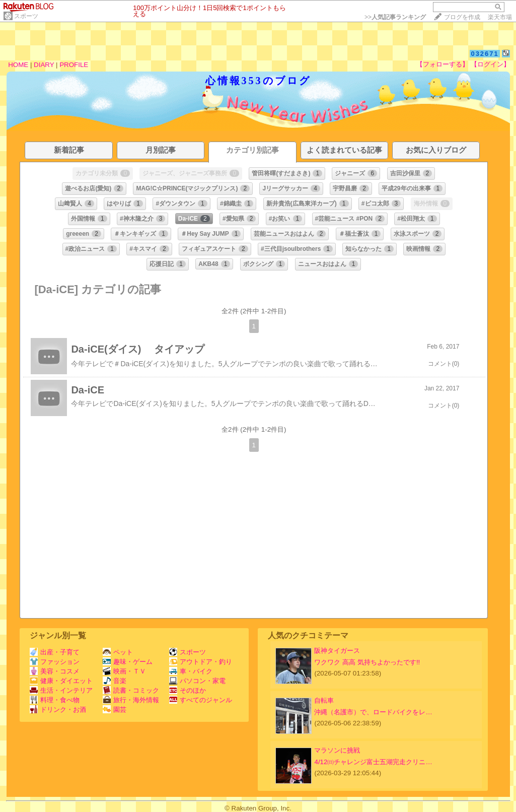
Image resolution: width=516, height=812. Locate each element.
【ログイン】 (490, 64)
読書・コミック (131, 690)
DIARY (44, 65)
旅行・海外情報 (131, 700)
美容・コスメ (55, 671)
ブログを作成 (462, 17)
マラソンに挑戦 (337, 750)
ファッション (55, 662)
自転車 (324, 700)
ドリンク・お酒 (58, 709)
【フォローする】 (443, 64)
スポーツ (26, 16)
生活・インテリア (61, 690)
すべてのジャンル (201, 700)
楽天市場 (500, 17)
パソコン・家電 (197, 681)
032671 (485, 54)
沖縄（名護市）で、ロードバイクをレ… (373, 712)
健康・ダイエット (61, 681)
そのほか (188, 690)
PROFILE (74, 65)
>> (395, 17)
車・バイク (191, 671)
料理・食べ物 (55, 700)
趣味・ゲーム (128, 662)
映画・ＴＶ (124, 671)
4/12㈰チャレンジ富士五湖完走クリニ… (373, 762)
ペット (118, 652)
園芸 (115, 709)
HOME (18, 65)
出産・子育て (55, 652)
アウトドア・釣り (201, 662)
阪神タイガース (337, 651)
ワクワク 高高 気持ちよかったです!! (367, 662)
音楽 (115, 681)
